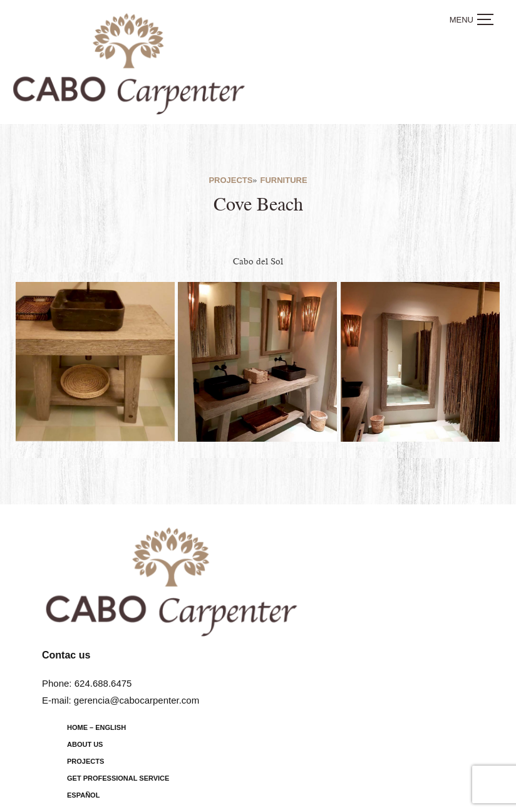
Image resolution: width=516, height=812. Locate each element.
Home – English (96, 727)
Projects (230, 180)
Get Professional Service (118, 778)
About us (85, 744)
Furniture (283, 180)
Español (83, 795)
